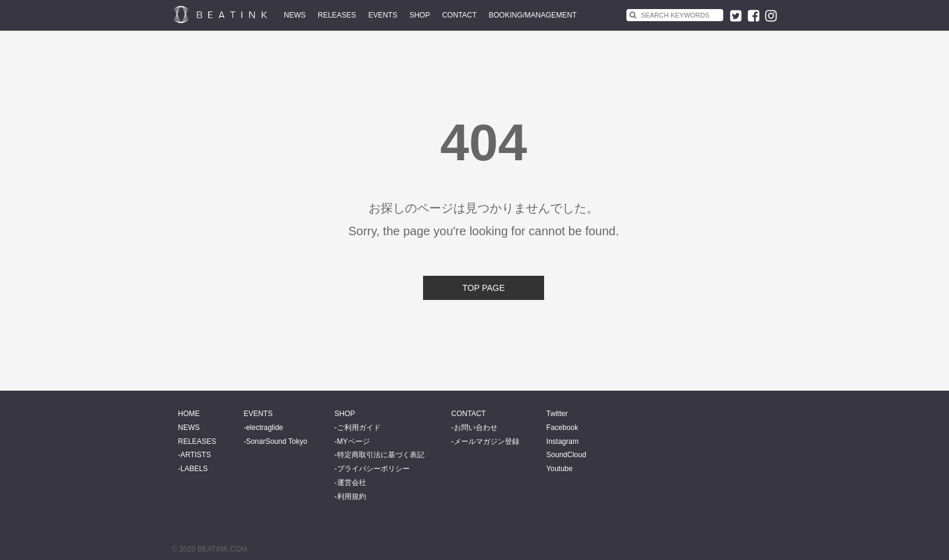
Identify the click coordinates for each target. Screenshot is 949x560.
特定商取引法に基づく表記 (381, 455)
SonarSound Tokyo (276, 441)
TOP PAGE (484, 288)
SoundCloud (566, 455)
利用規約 (352, 497)
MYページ (353, 441)
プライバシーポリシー (373, 469)
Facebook (563, 428)
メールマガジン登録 (487, 441)
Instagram (563, 441)
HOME (189, 414)
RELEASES (337, 15)
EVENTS (383, 15)
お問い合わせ (476, 428)
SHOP (419, 15)
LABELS (194, 469)
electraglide (264, 428)
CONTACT (459, 15)
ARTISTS (195, 455)
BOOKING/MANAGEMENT (533, 15)
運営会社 (352, 483)
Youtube (560, 469)
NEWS (295, 15)
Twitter (557, 414)
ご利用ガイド (359, 428)
